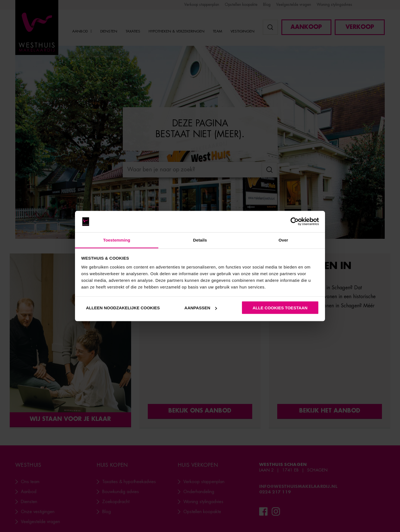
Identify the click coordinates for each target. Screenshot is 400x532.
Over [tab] (283, 240)
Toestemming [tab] (117, 240)
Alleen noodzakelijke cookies (123, 308)
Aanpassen (201, 308)
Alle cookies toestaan (280, 308)
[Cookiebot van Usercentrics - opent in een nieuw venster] (295, 222)
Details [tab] (200, 240)
